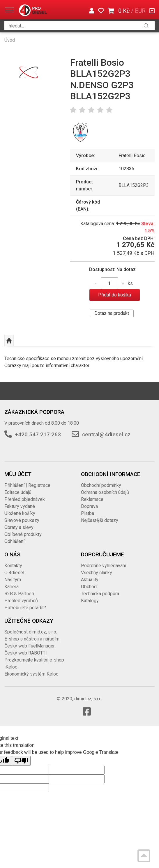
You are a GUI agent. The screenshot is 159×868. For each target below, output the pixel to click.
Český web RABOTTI (26, 653)
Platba (88, 513)
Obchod (89, 587)
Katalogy (90, 601)
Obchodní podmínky (101, 485)
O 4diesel (14, 573)
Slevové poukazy (22, 520)
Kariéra (12, 587)
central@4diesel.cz (106, 434)
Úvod (10, 40)
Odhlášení (14, 541)
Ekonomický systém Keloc (31, 674)
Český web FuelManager (30, 646)
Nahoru (9, 341)
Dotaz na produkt (112, 313)
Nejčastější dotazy (100, 520)
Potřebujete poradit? (25, 608)
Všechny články (97, 573)
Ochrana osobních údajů (105, 492)
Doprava (89, 506)
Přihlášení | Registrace (27, 485)
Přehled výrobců (21, 601)
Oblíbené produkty (23, 534)
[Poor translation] (21, 761)
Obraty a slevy (19, 527)
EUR (140, 11)
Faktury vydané (20, 506)
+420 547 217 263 (38, 434)
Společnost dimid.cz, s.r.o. (31, 632)
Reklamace (92, 499)
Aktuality (90, 580)
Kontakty (13, 566)
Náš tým (13, 580)
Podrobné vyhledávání (104, 566)
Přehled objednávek (25, 499)
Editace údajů (18, 492)
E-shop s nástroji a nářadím (32, 639)
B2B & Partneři (19, 594)
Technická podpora (100, 594)
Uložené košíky (20, 513)
